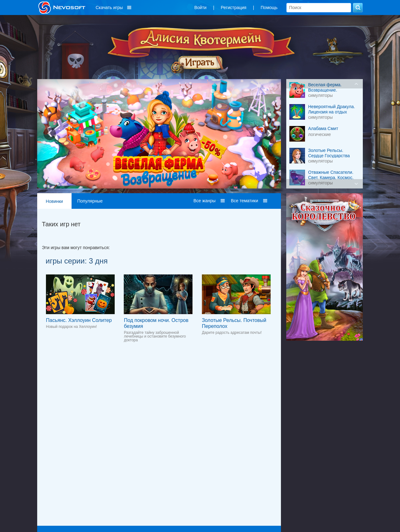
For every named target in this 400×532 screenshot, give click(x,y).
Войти (200, 8)
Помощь (269, 8)
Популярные (90, 201)
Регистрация (234, 8)
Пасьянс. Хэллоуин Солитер (79, 320)
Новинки (55, 201)
